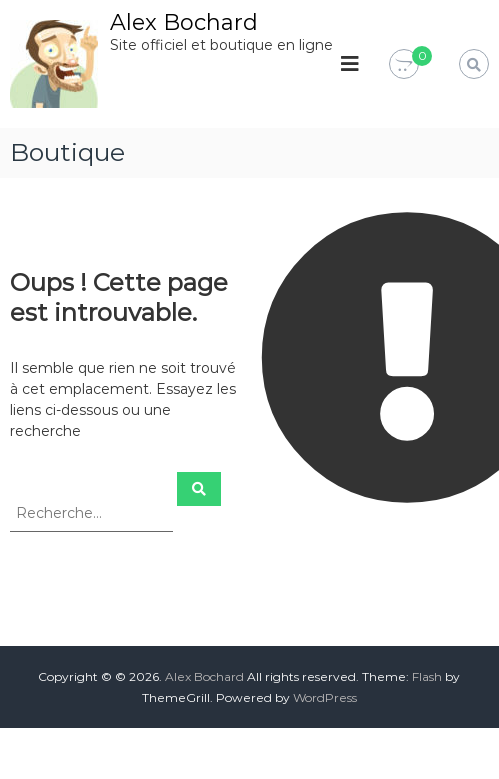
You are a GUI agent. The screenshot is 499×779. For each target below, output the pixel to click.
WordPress (325, 697)
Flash (427, 676)
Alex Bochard (184, 22)
